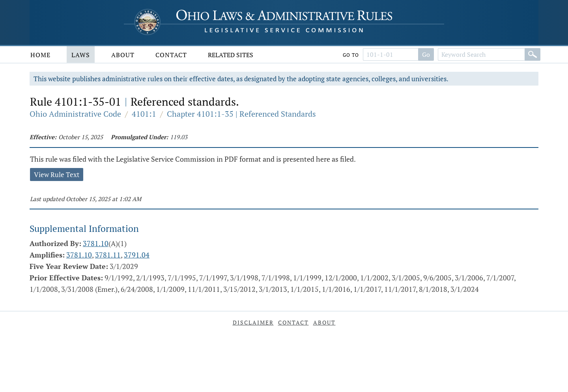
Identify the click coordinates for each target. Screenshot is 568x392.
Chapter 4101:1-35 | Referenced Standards (241, 114)
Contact (171, 55)
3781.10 (96, 243)
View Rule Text (57, 175)
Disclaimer (253, 322)
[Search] (532, 54)
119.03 (179, 137)
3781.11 (108, 255)
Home (40, 55)
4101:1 (144, 114)
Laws (81, 55)
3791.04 (137, 255)
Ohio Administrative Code (75, 114)
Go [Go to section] (426, 54)
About (123, 55)
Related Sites (231, 55)
